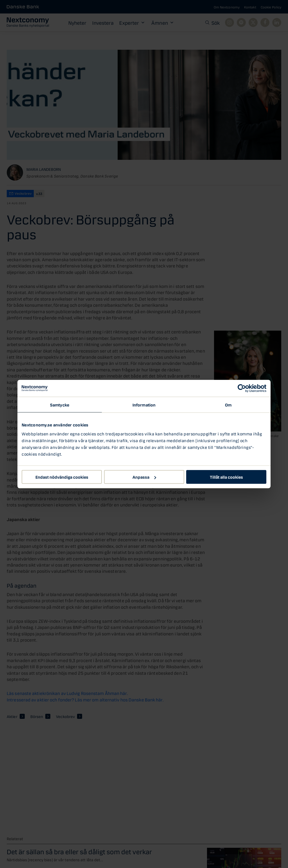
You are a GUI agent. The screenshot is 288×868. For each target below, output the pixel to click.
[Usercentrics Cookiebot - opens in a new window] (242, 388)
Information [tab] (144, 405)
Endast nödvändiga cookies (62, 477)
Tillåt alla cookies (226, 477)
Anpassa (144, 477)
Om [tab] (228, 405)
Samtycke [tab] (60, 405)
